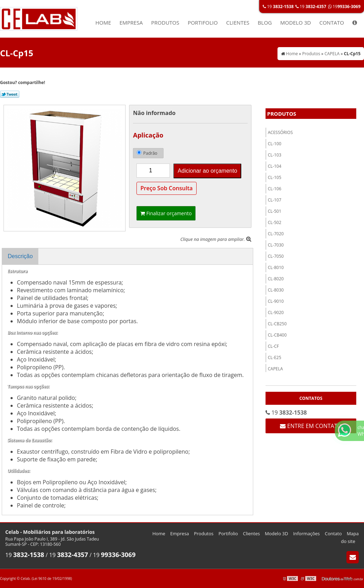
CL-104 (275, 166)
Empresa (131, 23)
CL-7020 (276, 234)
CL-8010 (276, 267)
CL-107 (275, 200)
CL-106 (275, 189)
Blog (265, 23)
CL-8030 (276, 290)
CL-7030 (276, 245)
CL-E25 (275, 357)
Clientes (238, 23)
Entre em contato (311, 426)
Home (103, 23)
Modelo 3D (296, 23)
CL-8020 (276, 279)
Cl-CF (273, 346)
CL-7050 (276, 256)
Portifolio (203, 23)
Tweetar (10, 94)
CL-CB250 (277, 324)
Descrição (20, 256)
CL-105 (275, 177)
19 (278, 7)
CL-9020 (276, 312)
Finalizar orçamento (166, 213)
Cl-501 (275, 211)
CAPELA (276, 369)
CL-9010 (276, 301)
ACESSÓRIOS (280, 132)
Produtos (165, 23)
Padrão (147, 153)
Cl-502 (275, 222)
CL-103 (275, 155)
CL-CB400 (277, 335)
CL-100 (275, 144)
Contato (332, 23)
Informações (306, 533)
